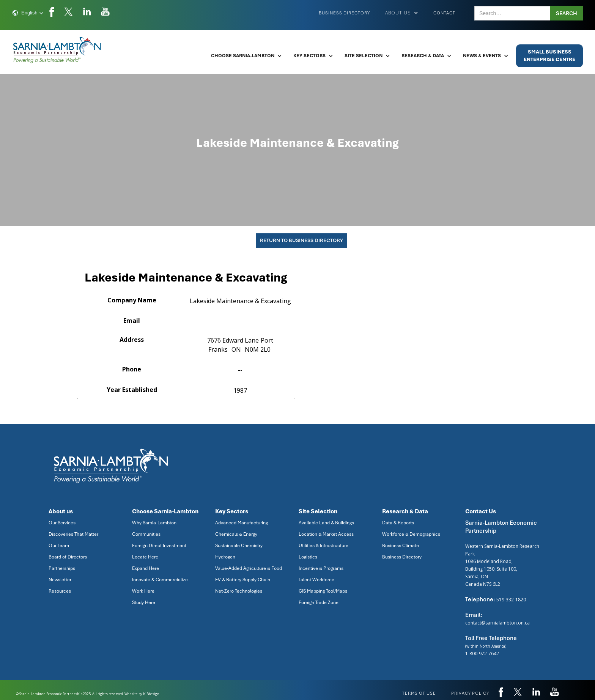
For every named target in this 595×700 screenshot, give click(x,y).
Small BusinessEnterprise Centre (549, 56)
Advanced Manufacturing (242, 523)
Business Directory (344, 13)
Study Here (144, 602)
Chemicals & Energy (236, 534)
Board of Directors (68, 557)
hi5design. (152, 694)
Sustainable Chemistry (239, 546)
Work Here (143, 591)
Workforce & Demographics (411, 534)
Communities (146, 534)
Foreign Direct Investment (159, 546)
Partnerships (62, 568)
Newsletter (60, 580)
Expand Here (146, 568)
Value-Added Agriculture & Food (249, 568)
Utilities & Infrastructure (323, 546)
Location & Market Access (326, 534)
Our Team (59, 546)
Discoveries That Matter (73, 534)
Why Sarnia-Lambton (154, 523)
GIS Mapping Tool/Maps (323, 591)
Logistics (308, 557)
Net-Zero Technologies (239, 591)
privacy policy (470, 693)
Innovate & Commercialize (160, 580)
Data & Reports (398, 523)
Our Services (62, 523)
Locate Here (145, 557)
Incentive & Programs (321, 568)
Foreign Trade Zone (319, 602)
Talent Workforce (316, 580)
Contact (444, 13)
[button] (28, 13)
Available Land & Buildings (326, 523)
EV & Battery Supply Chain (243, 580)
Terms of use (419, 693)
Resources (60, 591)
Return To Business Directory (301, 240)
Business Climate (401, 546)
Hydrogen (225, 557)
